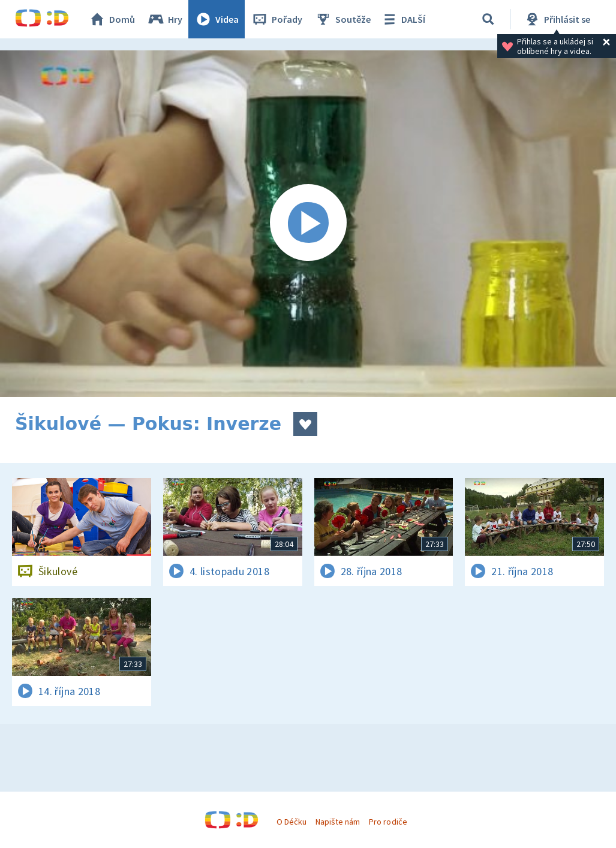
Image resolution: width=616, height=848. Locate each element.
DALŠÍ (403, 19)
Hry (165, 19)
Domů (112, 19)
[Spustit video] (308, 224)
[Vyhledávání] (488, 19)
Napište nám (338, 822)
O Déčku (292, 822)
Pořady (277, 19)
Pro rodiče (388, 822)
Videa (217, 19)
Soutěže (342, 19)
